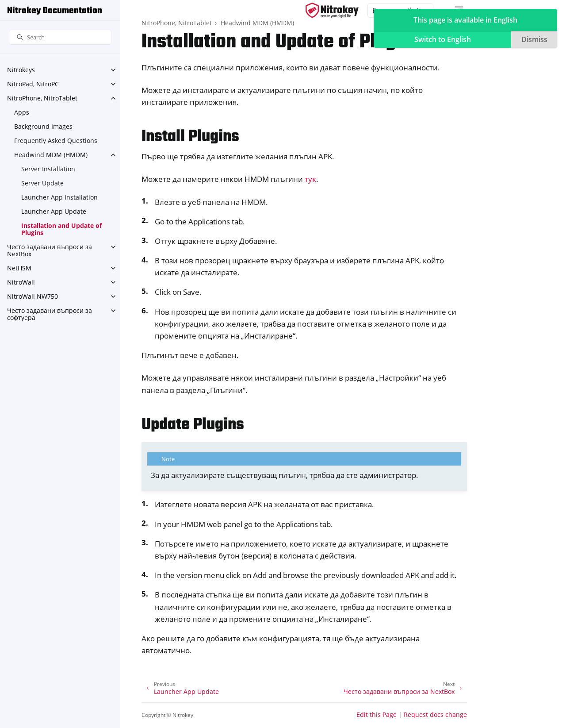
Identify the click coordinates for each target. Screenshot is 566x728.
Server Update (42, 183)
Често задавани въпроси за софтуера (50, 314)
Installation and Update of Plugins (61, 229)
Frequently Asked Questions (56, 141)
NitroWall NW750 (33, 296)
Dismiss (534, 39)
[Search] (60, 37)
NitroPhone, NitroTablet (42, 98)
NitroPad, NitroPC (33, 84)
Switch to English (443, 39)
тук (310, 179)
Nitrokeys (21, 70)
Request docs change (435, 715)
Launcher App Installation (59, 197)
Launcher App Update (54, 211)
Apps (22, 112)
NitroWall (21, 282)
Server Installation (48, 169)
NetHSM (19, 268)
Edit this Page (377, 715)
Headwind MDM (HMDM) (51, 155)
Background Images (43, 126)
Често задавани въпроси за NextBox (50, 250)
